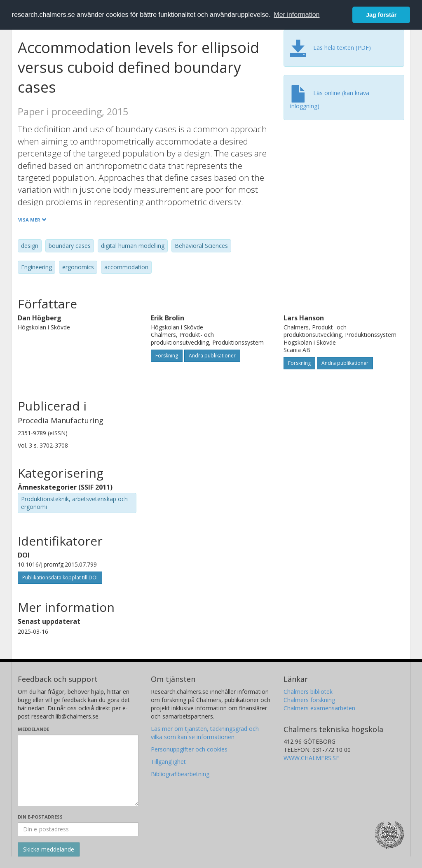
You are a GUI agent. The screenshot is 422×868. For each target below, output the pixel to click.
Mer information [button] (297, 15)
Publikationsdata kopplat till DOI (60, 577)
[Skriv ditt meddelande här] (78, 770)
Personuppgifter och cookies (189, 749)
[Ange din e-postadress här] (78, 829)
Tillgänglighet (168, 762)
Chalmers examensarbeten (319, 708)
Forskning (167, 356)
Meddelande (33, 729)
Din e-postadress (40, 817)
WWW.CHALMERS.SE (311, 758)
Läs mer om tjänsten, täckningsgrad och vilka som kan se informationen (205, 733)
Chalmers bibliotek (308, 692)
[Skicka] (49, 849)
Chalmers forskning (309, 700)
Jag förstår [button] (381, 15)
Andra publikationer (212, 356)
